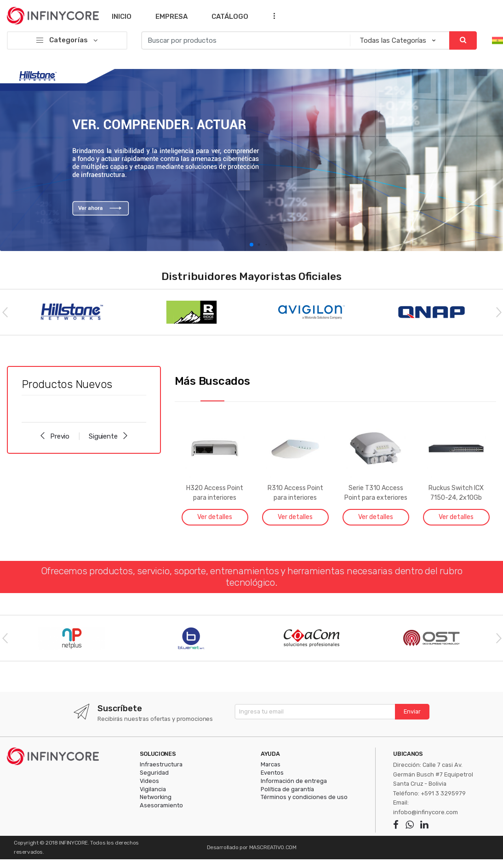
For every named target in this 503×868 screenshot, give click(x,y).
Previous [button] (5, 312)
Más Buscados (212, 381)
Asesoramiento (161, 805)
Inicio (122, 17)
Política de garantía (287, 789)
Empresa (171, 17)
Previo (54, 436)
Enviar (412, 711)
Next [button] (498, 312)
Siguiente (109, 436)
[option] (251, 160)
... (271, 15)
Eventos (272, 773)
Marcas (271, 764)
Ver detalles (215, 517)
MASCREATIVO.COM (273, 847)
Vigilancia (153, 789)
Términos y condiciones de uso (304, 797)
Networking (156, 797)
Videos (149, 781)
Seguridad (154, 773)
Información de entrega (294, 781)
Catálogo (230, 17)
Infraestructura (161, 764)
